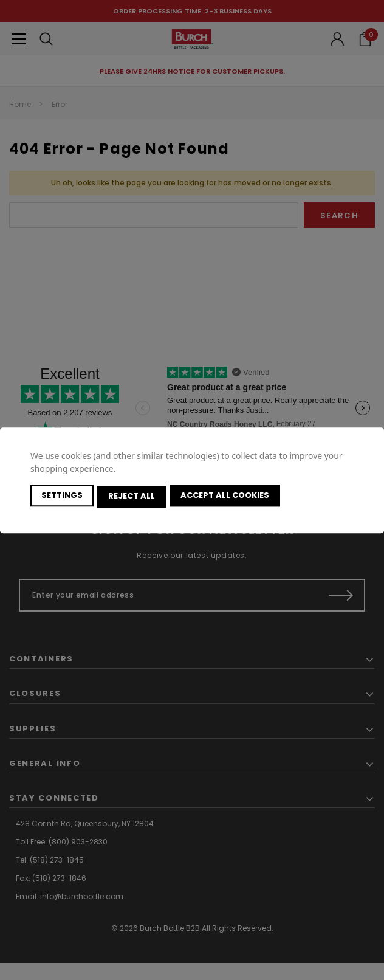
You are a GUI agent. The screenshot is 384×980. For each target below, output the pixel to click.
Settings (62, 496)
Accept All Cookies (227, 496)
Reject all (133, 496)
